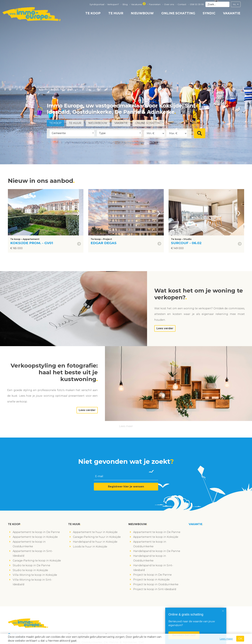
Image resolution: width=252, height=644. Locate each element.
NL (235, 4)
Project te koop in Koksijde (151, 580)
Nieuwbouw (142, 13)
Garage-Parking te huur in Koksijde (97, 537)
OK (240, 639)
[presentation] (78, 212)
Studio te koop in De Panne (31, 565)
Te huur (116, 13)
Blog (125, 4)
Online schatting (178, 13)
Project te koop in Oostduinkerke (156, 584)
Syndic (209, 13)
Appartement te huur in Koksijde (95, 532)
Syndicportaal (97, 4)
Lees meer (126, 426)
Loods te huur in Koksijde (90, 547)
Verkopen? (113, 4)
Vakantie (232, 13)
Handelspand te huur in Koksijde (95, 542)
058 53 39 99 (197, 4)
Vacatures (139, 4)
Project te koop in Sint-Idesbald (155, 589)
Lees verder (165, 328)
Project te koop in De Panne (152, 575)
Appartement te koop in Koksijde (35, 537)
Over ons (169, 4)
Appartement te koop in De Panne (36, 532)
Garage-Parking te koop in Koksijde (37, 561)
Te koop (93, 13)
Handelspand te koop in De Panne (157, 551)
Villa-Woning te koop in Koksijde (35, 575)
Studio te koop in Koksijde (30, 570)
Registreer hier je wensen (126, 487)
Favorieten (155, 4)
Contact (182, 4)
